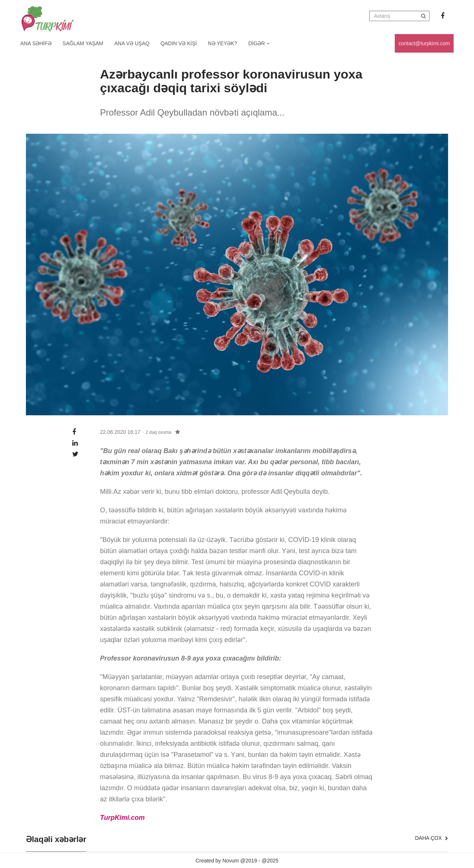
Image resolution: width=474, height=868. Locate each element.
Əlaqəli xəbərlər (56, 839)
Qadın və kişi (179, 43)
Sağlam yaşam (83, 43)
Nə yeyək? (223, 43)
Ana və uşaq (132, 43)
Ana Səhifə (36, 43)
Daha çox (432, 838)
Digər (259, 43)
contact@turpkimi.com (424, 43)
